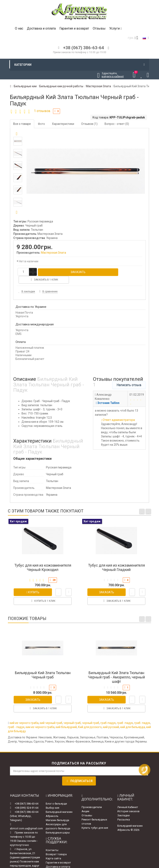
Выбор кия (52, 800)
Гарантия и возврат (74, 28)
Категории (79, 65)
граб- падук (142, 715)
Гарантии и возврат (58, 854)
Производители (92, 799)
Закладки (123, 808)
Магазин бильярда (57, 812)
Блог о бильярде (56, 796)
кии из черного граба (40, 719)
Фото (41, 124)
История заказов (128, 803)
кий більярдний (66, 719)
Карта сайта (53, 850)
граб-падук (108, 715)
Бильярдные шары (58, 824)
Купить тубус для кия (95, 820)
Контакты (52, 842)
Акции (85, 803)
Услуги (115, 28)
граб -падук (125, 715)
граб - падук (16, 719)
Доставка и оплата (41, 28)
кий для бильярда (133, 719)
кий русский (111, 719)
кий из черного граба (24, 715)
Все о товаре (22, 124)
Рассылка (124, 812)
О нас (19, 28)
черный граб (72, 715)
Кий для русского (90, 719)
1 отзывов (42, 111)
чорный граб (91, 715)
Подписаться (79, 773)
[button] (16, 213)
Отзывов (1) (89, 124)
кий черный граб (51, 715)
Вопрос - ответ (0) (117, 124)
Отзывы (99, 28)
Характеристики (63, 124)
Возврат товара (56, 846)
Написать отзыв (129, 377)
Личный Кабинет (128, 799)
